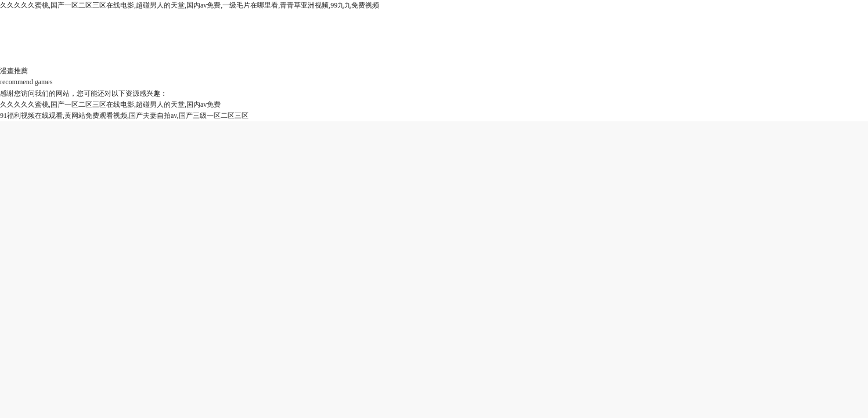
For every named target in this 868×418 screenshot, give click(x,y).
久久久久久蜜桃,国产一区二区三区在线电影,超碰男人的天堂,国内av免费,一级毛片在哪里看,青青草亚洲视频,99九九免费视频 (190, 5)
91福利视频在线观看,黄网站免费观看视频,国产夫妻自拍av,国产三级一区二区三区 (124, 116)
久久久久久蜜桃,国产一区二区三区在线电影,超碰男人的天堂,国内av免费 (110, 105)
